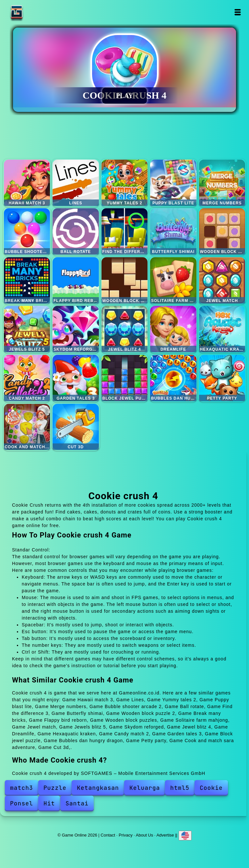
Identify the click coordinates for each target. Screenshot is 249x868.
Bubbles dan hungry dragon (173, 378)
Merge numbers (222, 183)
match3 (22, 788)
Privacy (126, 835)
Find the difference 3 (125, 231)
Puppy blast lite (173, 183)
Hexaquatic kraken (222, 329)
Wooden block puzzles (125, 280)
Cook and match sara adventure (27, 427)
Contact (108, 835)
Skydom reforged (76, 329)
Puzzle (55, 788)
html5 (180, 788)
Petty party (222, 378)
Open (238, 12)
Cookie (211, 788)
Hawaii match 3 (27, 183)
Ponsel (22, 803)
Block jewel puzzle (125, 378)
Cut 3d (76, 427)
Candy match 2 (27, 378)
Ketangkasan (98, 788)
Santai (77, 803)
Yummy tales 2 (125, 183)
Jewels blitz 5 (27, 329)
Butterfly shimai (173, 231)
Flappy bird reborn (76, 280)
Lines (76, 183)
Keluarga (145, 788)
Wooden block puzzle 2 (222, 231)
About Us (144, 835)
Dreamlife (173, 329)
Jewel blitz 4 (125, 329)
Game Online (37, 12)
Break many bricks (27, 280)
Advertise (165, 835)
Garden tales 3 (76, 378)
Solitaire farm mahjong (173, 280)
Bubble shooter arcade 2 (27, 231)
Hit (49, 803)
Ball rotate (76, 231)
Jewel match (222, 280)
